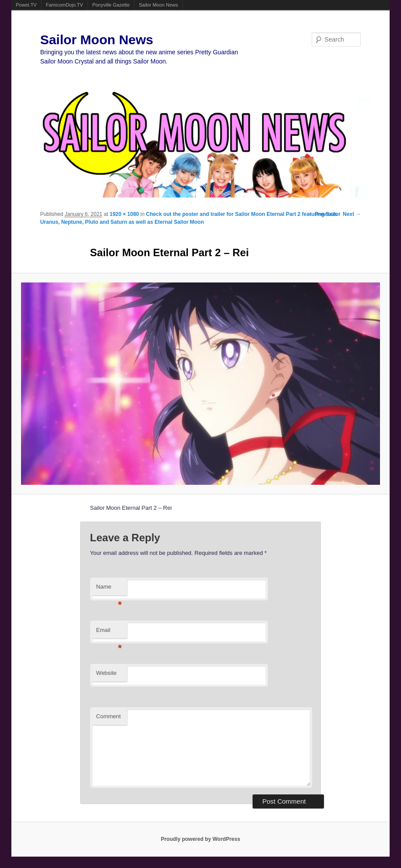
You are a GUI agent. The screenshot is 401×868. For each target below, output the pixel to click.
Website (107, 673)
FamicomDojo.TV (65, 5)
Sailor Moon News (158, 5)
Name (109, 589)
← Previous (323, 214)
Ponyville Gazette (111, 5)
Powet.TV (26, 5)
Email (109, 633)
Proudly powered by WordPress (200, 839)
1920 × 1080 (124, 214)
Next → (352, 214)
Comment (109, 716)
